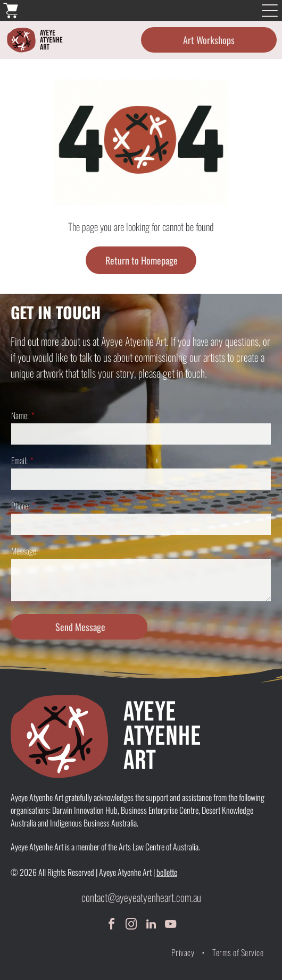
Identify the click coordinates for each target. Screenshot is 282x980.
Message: (24, 551)
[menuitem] (184, 952)
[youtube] (171, 926)
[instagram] (131, 926)
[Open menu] (270, 11)
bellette (167, 872)
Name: (20, 415)
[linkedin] (151, 926)
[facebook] (112, 926)
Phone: (20, 506)
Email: (19, 461)
